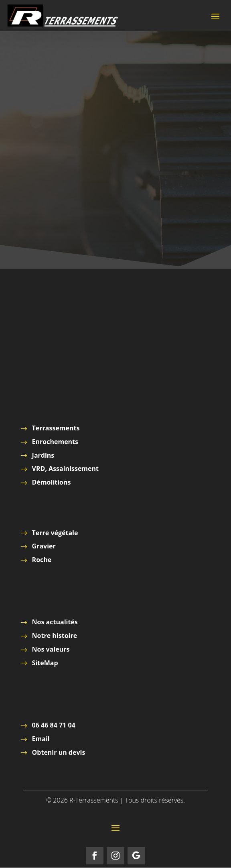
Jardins (43, 455)
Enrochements (55, 442)
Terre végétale (55, 533)
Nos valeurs (51, 649)
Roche (42, 560)
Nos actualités (55, 622)
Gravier (44, 546)
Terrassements (56, 428)
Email (41, 739)
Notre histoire (55, 636)
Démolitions (52, 482)
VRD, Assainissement (65, 469)
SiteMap (45, 663)
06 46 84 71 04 (54, 725)
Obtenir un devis (59, 752)
